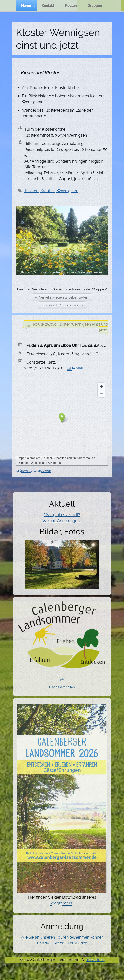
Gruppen (97, 6)
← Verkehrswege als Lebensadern (62, 297)
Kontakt (50, 6)
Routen (73, 6)
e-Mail (75, 368)
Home (28, 6)
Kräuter (47, 191)
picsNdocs (95, 960)
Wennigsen (67, 191)
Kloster (31, 191)
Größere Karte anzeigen (33, 471)
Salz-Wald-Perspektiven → (62, 305)
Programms (61, 903)
